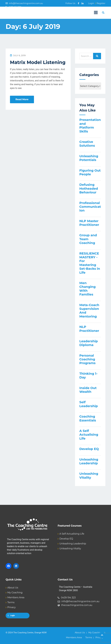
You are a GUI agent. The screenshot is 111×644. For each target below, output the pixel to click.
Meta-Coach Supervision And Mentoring (89, 311)
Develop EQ (89, 449)
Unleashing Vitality (89, 476)
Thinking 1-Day (88, 375)
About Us (13, 588)
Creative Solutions (87, 144)
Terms (11, 602)
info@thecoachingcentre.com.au (26, 3)
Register (101, 3)
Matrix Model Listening (38, 62)
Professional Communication (90, 207)
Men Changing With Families (88, 289)
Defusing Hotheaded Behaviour (89, 189)
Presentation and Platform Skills (90, 126)
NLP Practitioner (89, 329)
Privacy (11, 607)
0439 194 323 (68, 598)
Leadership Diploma (89, 343)
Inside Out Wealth (88, 390)
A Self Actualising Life (89, 435)
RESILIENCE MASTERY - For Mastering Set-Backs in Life (90, 263)
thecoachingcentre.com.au (77, 605)
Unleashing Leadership (89, 461)
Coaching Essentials (88, 418)
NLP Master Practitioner (89, 223)
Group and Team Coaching (88, 239)
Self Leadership (89, 404)
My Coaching (15, 593)
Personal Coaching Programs (87, 359)
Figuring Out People (90, 172)
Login (91, 3)
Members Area (16, 597)
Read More (22, 99)
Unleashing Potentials (89, 158)
